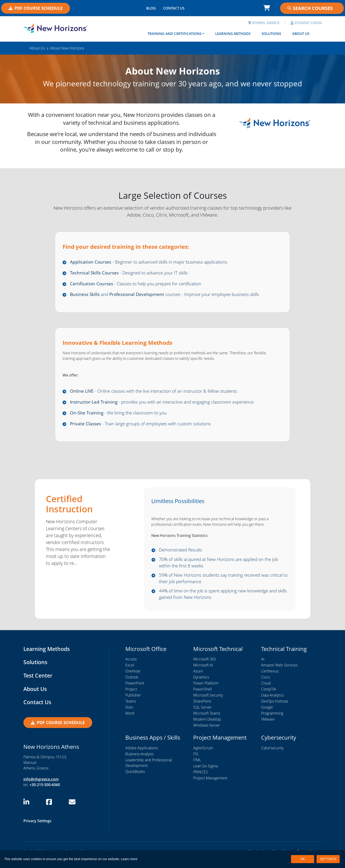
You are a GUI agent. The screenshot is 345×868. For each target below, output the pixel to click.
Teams (131, 709)
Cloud (266, 691)
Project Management (210, 785)
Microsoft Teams (207, 721)
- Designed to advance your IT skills (132, 273)
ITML (197, 767)
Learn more (129, 859)
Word (130, 721)
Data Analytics (272, 703)
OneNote (133, 678)
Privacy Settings (37, 828)
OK (303, 859)
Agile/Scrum (203, 755)
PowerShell (203, 697)
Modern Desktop (207, 727)
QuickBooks (135, 779)
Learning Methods (233, 34)
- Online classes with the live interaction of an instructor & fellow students (160, 393)
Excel (130, 672)
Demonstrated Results (182, 554)
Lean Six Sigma (206, 773)
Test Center (38, 683)
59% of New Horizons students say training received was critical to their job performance (217, 584)
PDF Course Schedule (36, 8)
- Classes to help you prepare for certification (140, 285)
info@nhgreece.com (41, 787)
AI (263, 666)
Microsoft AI (203, 672)
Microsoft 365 (205, 666)
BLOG (151, 8)
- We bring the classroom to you (121, 416)
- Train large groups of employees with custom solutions (145, 427)
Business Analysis (139, 761)
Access (131, 666)
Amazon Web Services (279, 672)
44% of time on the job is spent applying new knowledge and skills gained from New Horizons (222, 601)
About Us (301, 34)
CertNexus (270, 678)
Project (131, 697)
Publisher (133, 703)
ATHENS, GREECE (264, 23)
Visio (129, 715)
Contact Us (38, 709)
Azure (198, 678)
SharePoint (202, 709)
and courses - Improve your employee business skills (170, 296)
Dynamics (201, 684)
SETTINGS (328, 859)
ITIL (196, 761)
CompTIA (269, 697)
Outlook (132, 684)
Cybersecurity (272, 755)
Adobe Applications (142, 755)
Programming (272, 721)
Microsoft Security (208, 703)
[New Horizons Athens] (56, 28)
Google (267, 715)
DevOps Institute (275, 709)
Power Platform (206, 691)
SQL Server (202, 715)
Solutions (271, 34)
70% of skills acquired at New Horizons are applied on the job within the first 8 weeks (223, 567)
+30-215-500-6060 (45, 792)
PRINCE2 (201, 779)
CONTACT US (174, 8)
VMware (268, 727)
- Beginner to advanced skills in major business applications (154, 262)
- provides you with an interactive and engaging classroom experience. (168, 405)
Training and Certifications (174, 34)
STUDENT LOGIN (306, 23)
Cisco (266, 684)
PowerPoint (135, 691)
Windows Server (207, 733)
